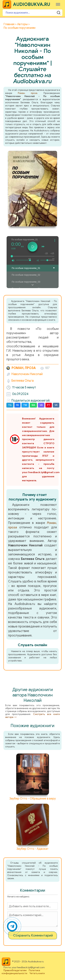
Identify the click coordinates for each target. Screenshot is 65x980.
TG (10, 405)
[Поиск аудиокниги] (32, 13)
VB (41, 405)
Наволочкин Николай (27, 374)
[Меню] (58, 4)
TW (25, 405)
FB (17, 405)
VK (56, 405)
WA (33, 405)
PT (49, 405)
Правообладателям (15, 970)
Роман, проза (28, 93)
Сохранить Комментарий (33, 935)
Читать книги (37, 973)
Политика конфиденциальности (21, 972)
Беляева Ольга (23, 381)
